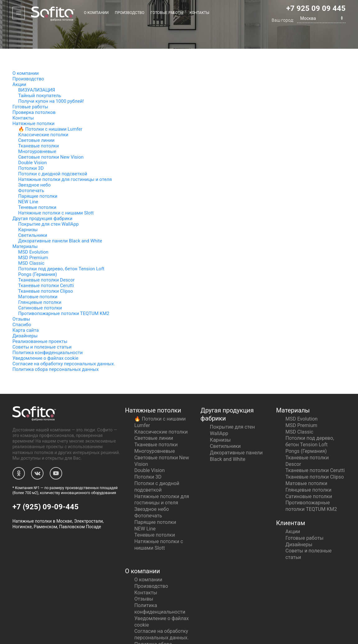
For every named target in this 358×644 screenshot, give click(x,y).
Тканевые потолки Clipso (46, 268)
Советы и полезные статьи (42, 324)
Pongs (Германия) (38, 252)
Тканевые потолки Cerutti (46, 263)
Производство (130, 13)
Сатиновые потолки (40, 285)
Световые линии (37, 118)
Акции (19, 62)
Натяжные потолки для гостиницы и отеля (65, 157)
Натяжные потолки (33, 101)
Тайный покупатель (40, 73)
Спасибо (22, 302)
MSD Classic (31, 241)
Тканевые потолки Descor (47, 257)
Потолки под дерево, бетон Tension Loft (61, 246)
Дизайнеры (25, 313)
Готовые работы (167, 13)
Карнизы (28, 207)
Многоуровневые (37, 129)
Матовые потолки (38, 274)
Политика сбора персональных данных (55, 347)
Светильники (33, 213)
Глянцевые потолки (40, 280)
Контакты (200, 13)
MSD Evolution (33, 229)
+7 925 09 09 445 (316, 8)
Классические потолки (43, 112)
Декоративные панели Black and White (60, 218)
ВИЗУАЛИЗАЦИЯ (37, 67)
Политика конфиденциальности (48, 330)
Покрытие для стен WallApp (49, 201)
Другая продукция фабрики (42, 196)
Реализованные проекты (40, 319)
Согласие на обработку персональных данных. (64, 341)
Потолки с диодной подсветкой (53, 151)
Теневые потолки (37, 185)
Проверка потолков (34, 90)
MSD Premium (33, 235)
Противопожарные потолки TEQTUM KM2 (64, 291)
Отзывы (21, 296)
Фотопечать (31, 168)
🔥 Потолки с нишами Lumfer (50, 106)
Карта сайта (26, 308)
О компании (96, 13)
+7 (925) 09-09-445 (46, 484)
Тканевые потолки (39, 123)
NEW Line (28, 179)
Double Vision (33, 140)
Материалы (25, 224)
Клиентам (290, 500)
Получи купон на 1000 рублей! (51, 79)
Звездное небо (34, 162)
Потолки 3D (31, 146)
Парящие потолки (38, 173)
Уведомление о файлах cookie (45, 336)
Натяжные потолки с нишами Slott (56, 190)
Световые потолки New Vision (51, 134)
